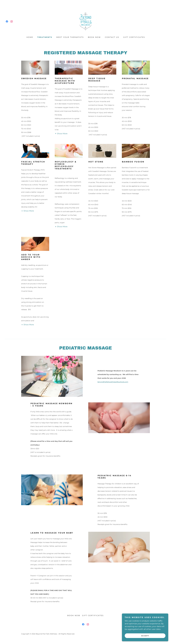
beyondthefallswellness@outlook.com (113, 382)
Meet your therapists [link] (70, 37)
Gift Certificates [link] (134, 37)
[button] (61, 134)
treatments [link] (45, 37)
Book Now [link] (94, 37)
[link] (7, 21)
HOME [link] (30, 37)
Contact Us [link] (112, 37)
